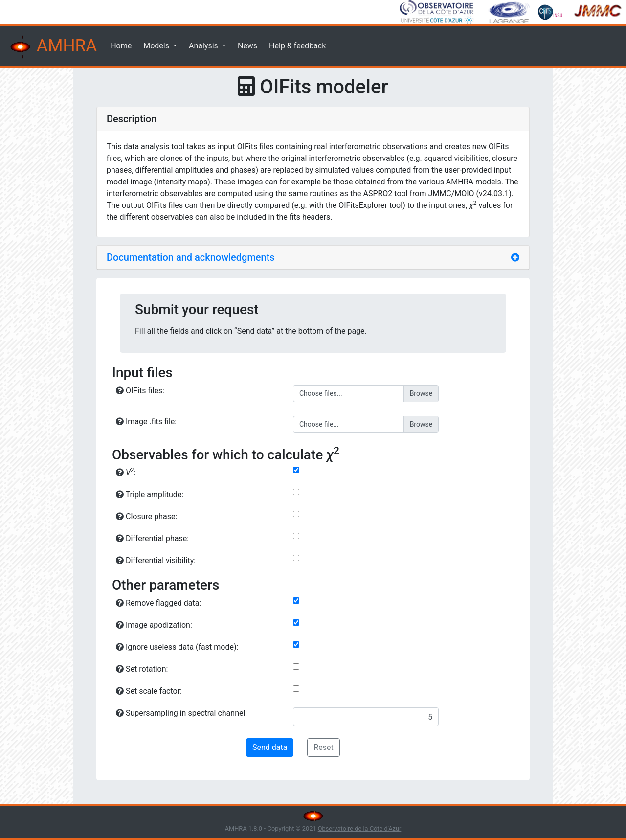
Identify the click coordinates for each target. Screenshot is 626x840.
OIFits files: (140, 391)
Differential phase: (152, 538)
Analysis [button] (204, 46)
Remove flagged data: (158, 603)
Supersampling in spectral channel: (181, 713)
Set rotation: (142, 669)
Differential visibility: (156, 560)
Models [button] (157, 46)
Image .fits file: (146, 421)
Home (121, 46)
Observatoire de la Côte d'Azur (360, 829)
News (247, 46)
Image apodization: (154, 625)
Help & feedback (297, 46)
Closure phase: (146, 516)
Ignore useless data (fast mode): (177, 647)
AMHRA (52, 47)
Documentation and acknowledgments (191, 257)
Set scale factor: (149, 691)
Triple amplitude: (150, 494)
